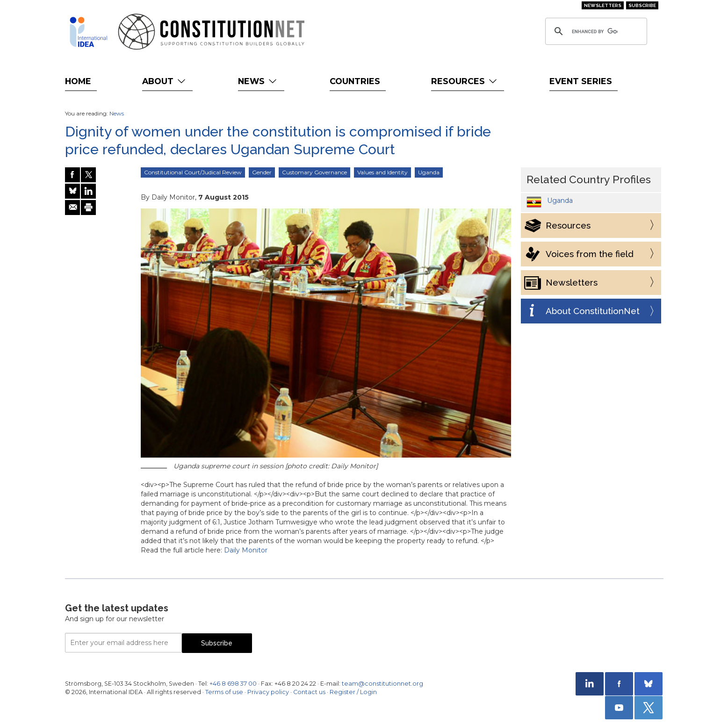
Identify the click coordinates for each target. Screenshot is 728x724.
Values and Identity (382, 172)
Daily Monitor (246, 550)
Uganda (429, 172)
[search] (595, 31)
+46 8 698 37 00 (233, 684)
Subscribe (642, 5)
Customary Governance (314, 172)
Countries (355, 81)
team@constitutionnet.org (382, 684)
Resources (465, 81)
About (165, 81)
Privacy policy (268, 692)
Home (78, 81)
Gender (262, 172)
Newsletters (603, 5)
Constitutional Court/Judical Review (193, 172)
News (258, 81)
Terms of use (224, 692)
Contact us (309, 692)
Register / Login (353, 692)
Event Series (581, 81)
